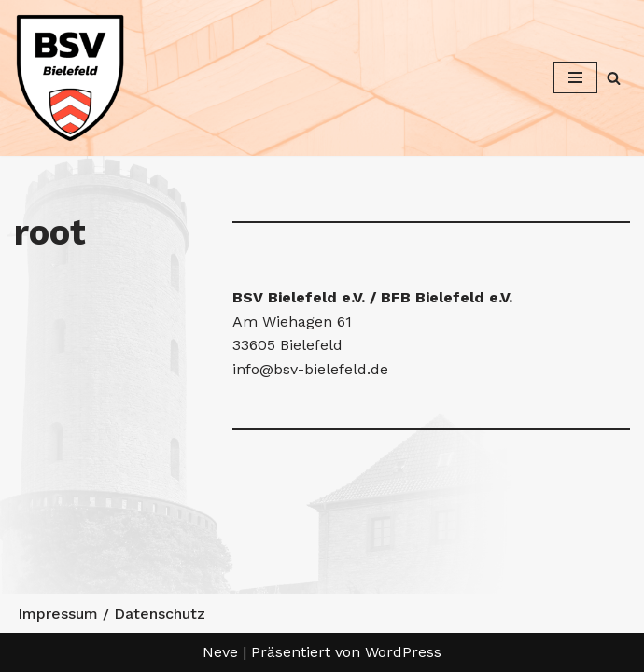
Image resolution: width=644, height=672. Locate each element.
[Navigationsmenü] (575, 77)
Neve (220, 652)
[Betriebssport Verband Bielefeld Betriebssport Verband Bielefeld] (70, 78)
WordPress (403, 652)
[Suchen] (614, 78)
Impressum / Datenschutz (112, 614)
